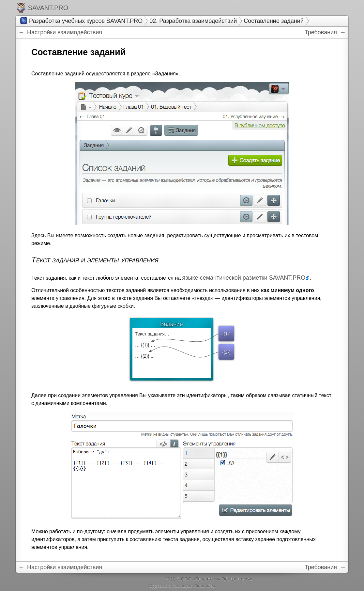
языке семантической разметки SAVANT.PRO (244, 278)
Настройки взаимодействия (64, 32)
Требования (322, 32)
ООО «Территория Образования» (217, 579)
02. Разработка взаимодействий (193, 21)
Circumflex (205, 586)
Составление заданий (274, 21)
